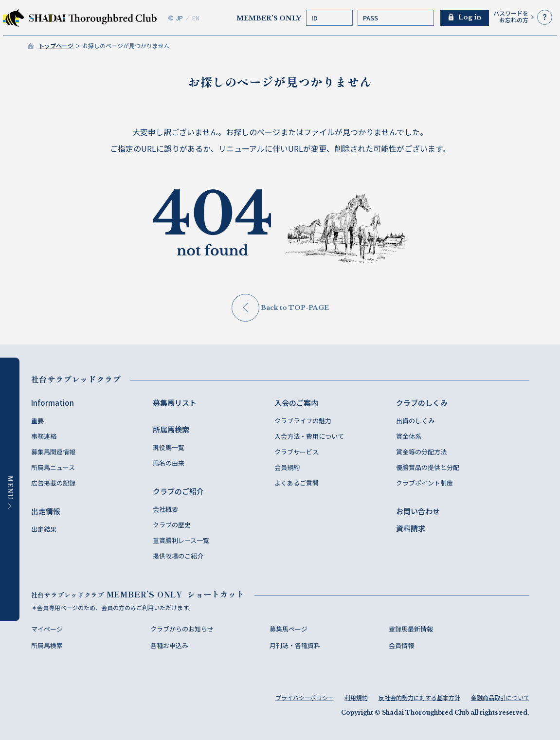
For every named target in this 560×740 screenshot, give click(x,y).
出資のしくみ (415, 421)
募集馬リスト (175, 403)
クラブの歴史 (172, 525)
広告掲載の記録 (53, 483)
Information (53, 403)
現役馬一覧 (169, 447)
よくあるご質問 (297, 483)
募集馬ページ (289, 629)
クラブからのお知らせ (182, 629)
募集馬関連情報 (53, 452)
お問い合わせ (418, 511)
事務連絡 (44, 436)
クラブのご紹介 (178, 491)
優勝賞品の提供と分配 (428, 467)
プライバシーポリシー (305, 697)
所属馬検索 (171, 429)
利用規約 (356, 697)
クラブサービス (297, 452)
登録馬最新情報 (411, 629)
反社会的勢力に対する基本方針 (419, 697)
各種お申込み (169, 645)
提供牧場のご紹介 (178, 556)
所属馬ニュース (53, 467)
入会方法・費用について (309, 436)
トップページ (56, 45)
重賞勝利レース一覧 (181, 540)
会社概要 (165, 509)
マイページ (47, 629)
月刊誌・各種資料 (295, 645)
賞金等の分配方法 (421, 452)
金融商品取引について (500, 697)
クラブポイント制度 (425, 483)
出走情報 (46, 511)
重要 (37, 421)
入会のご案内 (296, 403)
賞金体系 (409, 436)
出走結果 (44, 529)
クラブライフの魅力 (303, 421)
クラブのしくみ (422, 403)
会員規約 (287, 467)
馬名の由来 (169, 463)
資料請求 (411, 528)
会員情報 (401, 645)
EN (196, 18)
